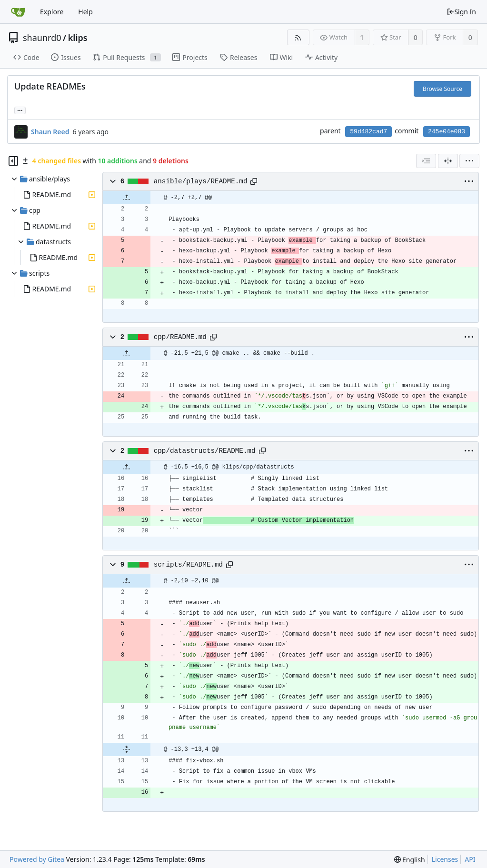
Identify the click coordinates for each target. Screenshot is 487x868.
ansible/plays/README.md (201, 181)
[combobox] (426, 161)
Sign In (461, 12)
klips (78, 38)
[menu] (469, 161)
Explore (52, 12)
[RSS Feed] (298, 37)
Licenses (445, 859)
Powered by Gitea (37, 859)
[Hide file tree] (13, 161)
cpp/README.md (180, 337)
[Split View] (448, 161)
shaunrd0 (42, 38)
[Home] (18, 12)
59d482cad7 (368, 132)
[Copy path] (254, 181)
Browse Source (442, 89)
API (470, 859)
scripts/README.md (188, 565)
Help (85, 12)
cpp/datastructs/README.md (205, 451)
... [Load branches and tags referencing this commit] (20, 110)
